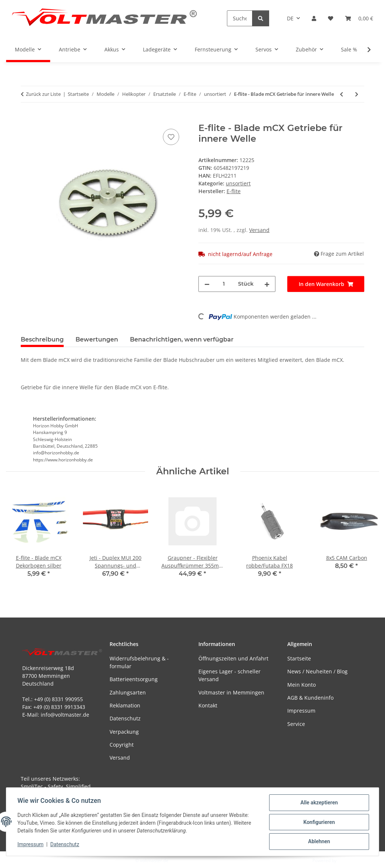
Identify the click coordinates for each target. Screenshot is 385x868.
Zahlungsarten (128, 692)
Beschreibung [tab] (42, 339)
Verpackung (124, 732)
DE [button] (290, 18)
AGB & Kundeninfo (310, 698)
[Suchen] (240, 18)
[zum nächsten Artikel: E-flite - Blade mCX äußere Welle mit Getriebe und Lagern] (357, 94)
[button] (314, 18)
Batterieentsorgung (134, 679)
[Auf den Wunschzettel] (171, 137)
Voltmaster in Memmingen (231, 692)
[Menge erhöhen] (267, 284)
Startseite (299, 658)
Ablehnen (318, 842)
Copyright (122, 745)
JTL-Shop (346, 860)
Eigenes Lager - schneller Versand (230, 675)
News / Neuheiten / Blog (317, 671)
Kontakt (208, 705)
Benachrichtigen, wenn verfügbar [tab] (182, 339)
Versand (259, 230)
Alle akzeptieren (318, 803)
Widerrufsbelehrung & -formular (139, 662)
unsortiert (238, 183)
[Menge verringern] (207, 284)
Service (296, 724)
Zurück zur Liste (43, 94)
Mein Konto (302, 685)
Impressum (31, 845)
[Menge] (224, 284)
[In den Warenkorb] (27, 119)
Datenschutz (66, 845)
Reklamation (125, 705)
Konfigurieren (318, 822)
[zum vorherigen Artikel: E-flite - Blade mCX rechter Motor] (342, 94)
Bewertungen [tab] (97, 339)
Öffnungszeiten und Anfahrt (233, 658)
